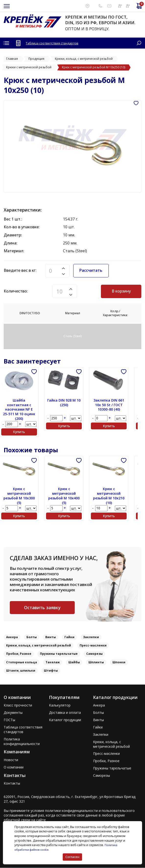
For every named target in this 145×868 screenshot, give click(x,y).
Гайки (69, 638)
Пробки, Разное (19, 654)
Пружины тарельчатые (59, 654)
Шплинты (96, 662)
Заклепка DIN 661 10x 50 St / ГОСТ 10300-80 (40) (115, 405)
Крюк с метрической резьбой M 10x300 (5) (23, 496)
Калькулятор (60, 706)
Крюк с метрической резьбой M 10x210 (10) (115, 496)
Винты (51, 638)
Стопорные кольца (22, 662)
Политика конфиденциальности (22, 742)
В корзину (121, 291)
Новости (11, 760)
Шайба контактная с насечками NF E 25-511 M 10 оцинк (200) (23, 410)
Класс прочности (18, 706)
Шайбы (74, 662)
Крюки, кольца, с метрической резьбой (39, 646)
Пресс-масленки (93, 646)
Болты (32, 638)
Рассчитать (91, 270)
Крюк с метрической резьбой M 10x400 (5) (69, 496)
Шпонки (119, 662)
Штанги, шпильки (21, 671)
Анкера (12, 638)
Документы (13, 713)
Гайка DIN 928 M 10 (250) (69, 403)
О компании (14, 767)
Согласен (72, 857)
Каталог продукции (65, 720)
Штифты (51, 671)
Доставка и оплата (65, 713)
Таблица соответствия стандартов (55, 43)
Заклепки (91, 638)
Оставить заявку (42, 608)
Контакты (12, 784)
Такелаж (53, 662)
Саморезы (94, 654)
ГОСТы (9, 720)
